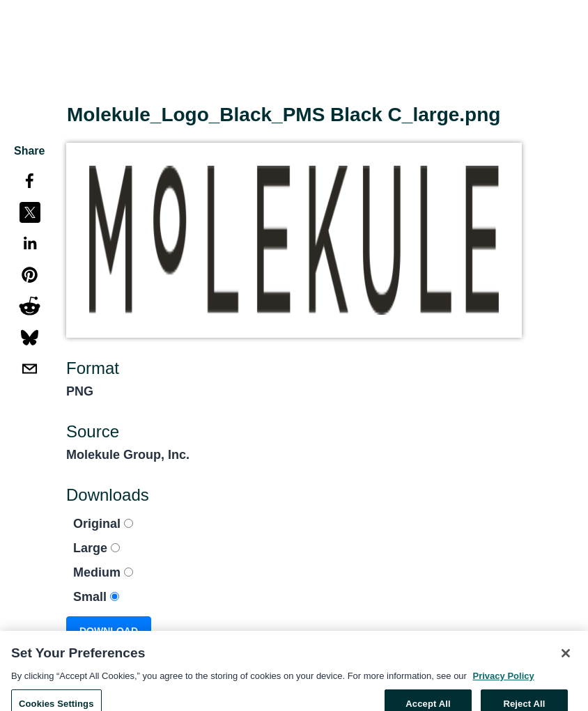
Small (96, 597)
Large (96, 548)
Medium (103, 572)
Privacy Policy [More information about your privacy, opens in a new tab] (504, 681)
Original (103, 524)
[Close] (566, 659)
